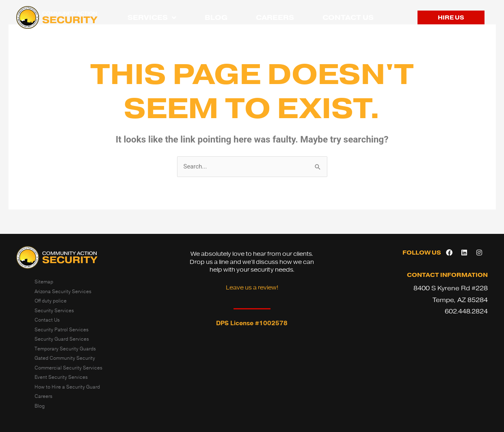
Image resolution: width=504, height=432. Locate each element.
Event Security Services (61, 377)
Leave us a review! (252, 288)
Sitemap (44, 282)
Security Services (54, 311)
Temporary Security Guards (65, 349)
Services (152, 18)
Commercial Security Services (68, 368)
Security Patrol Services (62, 330)
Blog (216, 17)
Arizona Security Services (63, 292)
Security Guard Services (62, 339)
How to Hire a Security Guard (67, 387)
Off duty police (51, 301)
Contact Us (348, 17)
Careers (275, 17)
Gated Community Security (65, 358)
